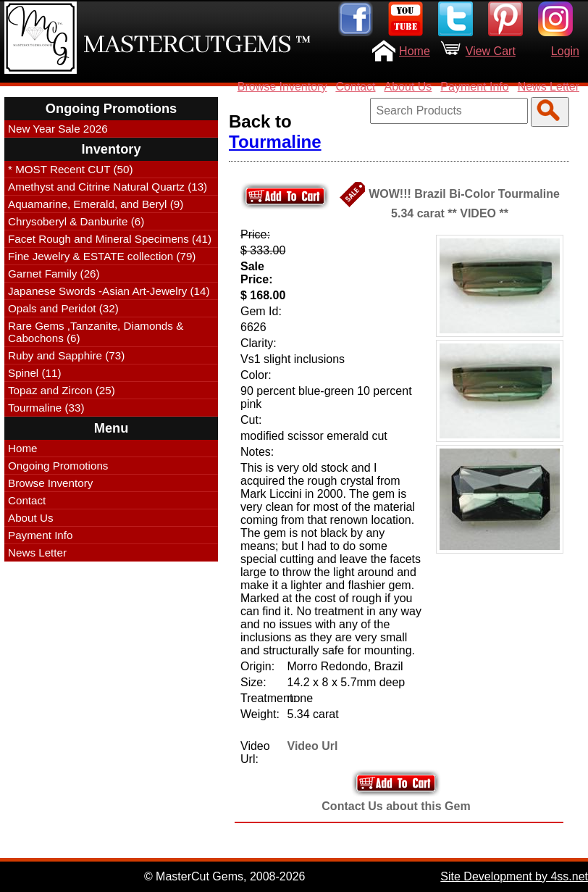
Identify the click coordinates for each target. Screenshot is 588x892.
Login (565, 51)
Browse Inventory (282, 87)
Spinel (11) (34, 373)
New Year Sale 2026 (58, 129)
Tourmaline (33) (46, 408)
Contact (355, 87)
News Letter (549, 87)
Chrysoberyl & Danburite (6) (76, 221)
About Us (408, 87)
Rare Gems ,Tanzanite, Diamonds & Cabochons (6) (96, 332)
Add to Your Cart (396, 783)
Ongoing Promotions (58, 466)
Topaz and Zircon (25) (62, 390)
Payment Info (474, 87)
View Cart (491, 51)
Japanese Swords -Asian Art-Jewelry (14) (109, 291)
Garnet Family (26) (54, 274)
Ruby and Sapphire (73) (66, 355)
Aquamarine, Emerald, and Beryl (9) (96, 204)
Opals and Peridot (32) (63, 308)
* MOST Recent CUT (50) (70, 169)
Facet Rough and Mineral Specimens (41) (110, 239)
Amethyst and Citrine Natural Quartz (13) (108, 187)
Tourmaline (275, 142)
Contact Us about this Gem (396, 806)
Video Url (313, 746)
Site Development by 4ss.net (514, 876)
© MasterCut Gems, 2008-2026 (225, 876)
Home (415, 51)
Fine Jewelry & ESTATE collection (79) (102, 256)
